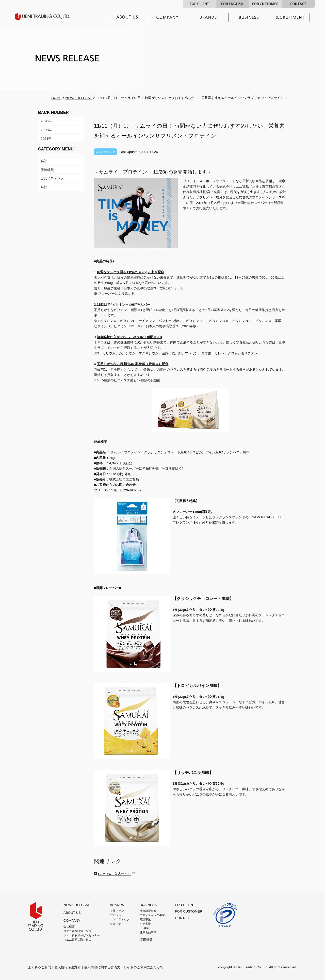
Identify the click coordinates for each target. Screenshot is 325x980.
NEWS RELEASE (79, 98)
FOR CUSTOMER (265, 4)
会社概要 (69, 926)
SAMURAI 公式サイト (114, 874)
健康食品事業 (148, 932)
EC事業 (144, 928)
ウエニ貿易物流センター (79, 931)
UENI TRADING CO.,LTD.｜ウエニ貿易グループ (46, 17)
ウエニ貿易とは (127, 17)
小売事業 (145, 924)
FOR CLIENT (199, 4)
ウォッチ (116, 924)
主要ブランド (208, 17)
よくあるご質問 (39, 967)
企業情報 (168, 17)
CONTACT (298, 4)
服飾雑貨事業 (148, 911)
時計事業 (145, 919)
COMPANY (72, 921)
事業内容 (249, 17)
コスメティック (120, 919)
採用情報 (289, 17)
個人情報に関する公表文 (102, 967)
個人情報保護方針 (68, 967)
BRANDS (117, 905)
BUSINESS (148, 905)
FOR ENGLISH (232, 4)
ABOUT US (72, 913)
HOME (56, 98)
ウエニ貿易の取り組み (77, 940)
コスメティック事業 (152, 915)
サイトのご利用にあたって (143, 967)
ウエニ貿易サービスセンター (82, 935)
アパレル (116, 915)
